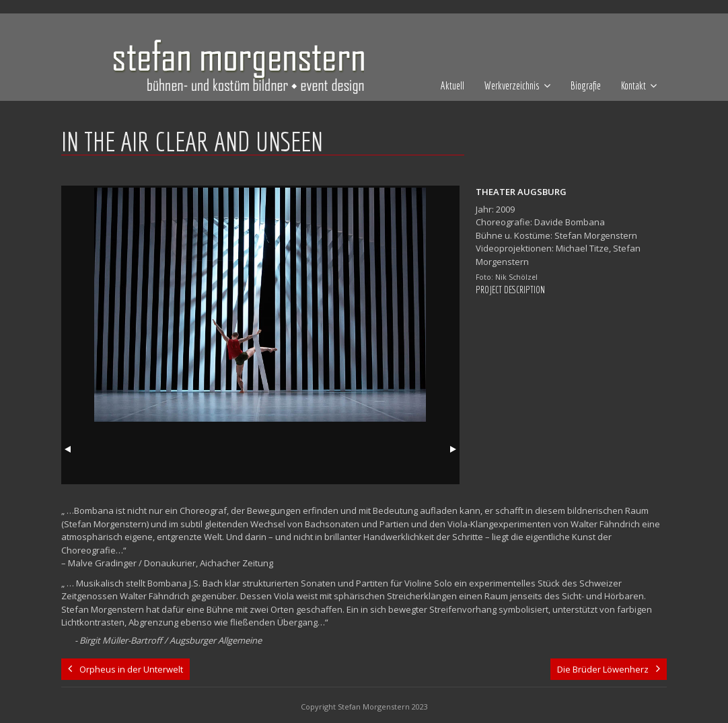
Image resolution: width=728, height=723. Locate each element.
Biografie (586, 85)
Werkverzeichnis (512, 85)
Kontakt (633, 85)
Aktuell (452, 85)
